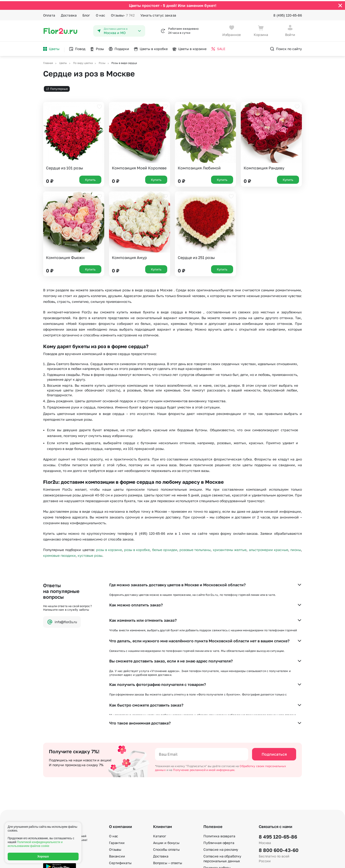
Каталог (160, 766)
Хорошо (43, 857)
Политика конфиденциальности (279, 860)
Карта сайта (213, 829)
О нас (101, 14)
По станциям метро (220, 815)
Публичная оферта (219, 772)
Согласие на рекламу (221, 779)
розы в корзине (109, 549)
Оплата (49, 14)
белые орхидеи (165, 549)
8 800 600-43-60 (279, 780)
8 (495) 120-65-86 (288, 14)
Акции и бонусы (166, 772)
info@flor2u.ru (62, 621)
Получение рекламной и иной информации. (204, 699)
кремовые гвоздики (59, 554)
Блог (86, 14)
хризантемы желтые (230, 549)
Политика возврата (219, 766)
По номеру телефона (220, 822)
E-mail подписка (216, 809)
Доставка (69, 14)
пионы (296, 549)
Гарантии (117, 772)
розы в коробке (137, 549)
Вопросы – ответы (168, 792)
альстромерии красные (269, 549)
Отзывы (123, 14)
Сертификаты (120, 792)
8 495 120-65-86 (278, 766)
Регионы (210, 836)
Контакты (117, 806)
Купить (90, 178)
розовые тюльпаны (195, 549)
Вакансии (117, 786)
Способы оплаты (166, 779)
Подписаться (274, 684)
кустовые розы (90, 554)
